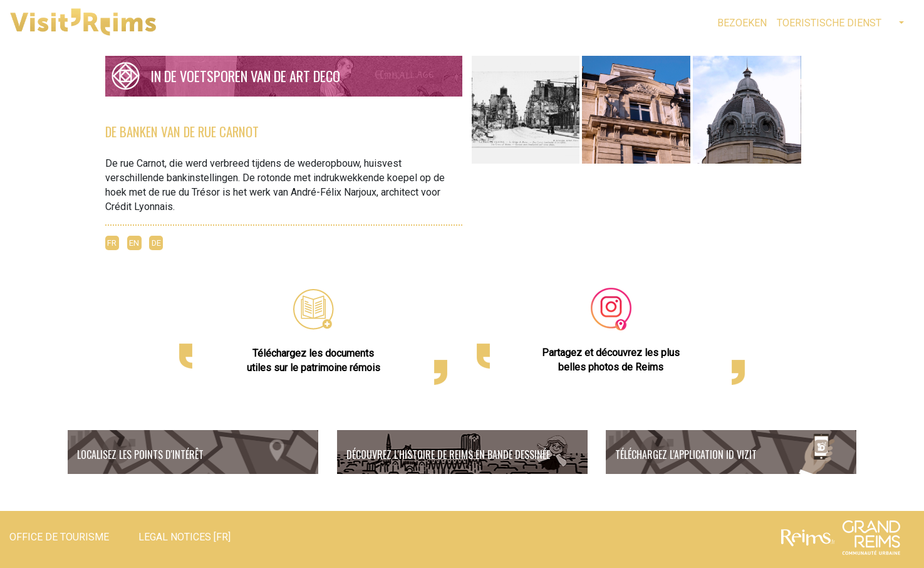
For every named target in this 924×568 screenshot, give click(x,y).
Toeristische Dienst (829, 23)
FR (112, 243)
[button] (900, 23)
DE (156, 243)
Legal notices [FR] (184, 537)
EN (134, 243)
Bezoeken (742, 23)
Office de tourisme (59, 537)
